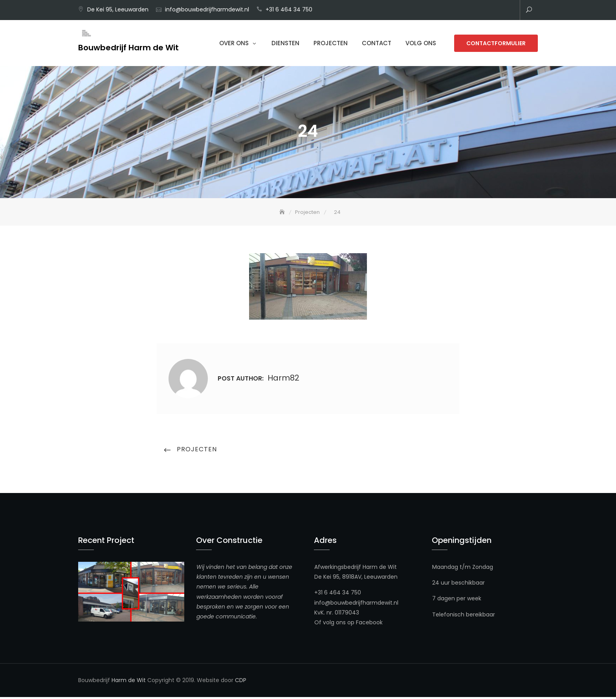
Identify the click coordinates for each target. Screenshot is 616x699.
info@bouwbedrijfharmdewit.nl (207, 9)
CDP (241, 682)
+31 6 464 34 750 (289, 9)
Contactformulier (496, 43)
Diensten (285, 43)
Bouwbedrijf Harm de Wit (128, 48)
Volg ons (421, 43)
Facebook (369, 624)
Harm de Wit (129, 682)
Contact (377, 43)
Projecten (331, 43)
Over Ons (234, 43)
